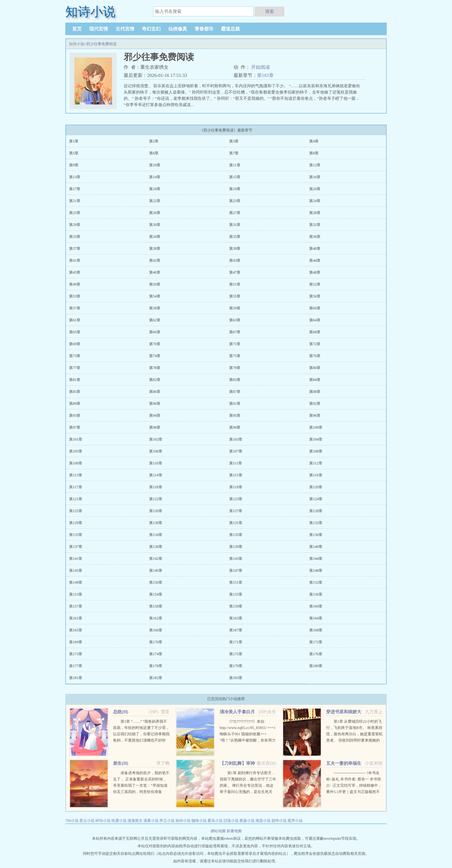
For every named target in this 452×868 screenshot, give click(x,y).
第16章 (315, 177)
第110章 (156, 463)
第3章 (234, 141)
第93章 (75, 415)
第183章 (265, 75)
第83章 (235, 380)
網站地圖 (219, 831)
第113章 (76, 475)
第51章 (235, 284)
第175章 (236, 654)
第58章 (155, 308)
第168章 (316, 630)
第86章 (155, 392)
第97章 (75, 427)
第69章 (75, 344)
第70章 (155, 344)
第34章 (155, 237)
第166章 (156, 630)
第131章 (236, 523)
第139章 (236, 547)
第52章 (315, 284)
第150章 (156, 582)
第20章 (315, 189)
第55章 (235, 296)
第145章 (76, 571)
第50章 (155, 284)
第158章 (156, 606)
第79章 (235, 368)
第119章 (236, 487)
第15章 (235, 177)
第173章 (76, 654)
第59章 (235, 308)
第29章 (75, 225)
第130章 (156, 523)
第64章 (315, 320)
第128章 (316, 511)
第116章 (316, 475)
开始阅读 (261, 67)
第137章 (76, 547)
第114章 (156, 475)
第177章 (76, 666)
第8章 (314, 153)
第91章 (235, 404)
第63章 (235, 320)
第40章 (315, 249)
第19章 (235, 189)
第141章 (76, 559)
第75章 (235, 356)
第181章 (76, 678)
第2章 (154, 141)
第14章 (155, 177)
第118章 (156, 487)
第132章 (316, 523)
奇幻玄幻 (151, 29)
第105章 (76, 451)
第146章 (156, 571)
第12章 (315, 165)
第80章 (315, 368)
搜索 (270, 11)
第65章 (75, 332)
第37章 (75, 249)
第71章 (235, 344)
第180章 (316, 666)
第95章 (235, 415)
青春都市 (204, 29)
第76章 (315, 356)
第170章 (156, 642)
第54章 (155, 296)
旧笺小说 (231, 821)
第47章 (235, 272)
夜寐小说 (247, 821)
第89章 (75, 404)
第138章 (156, 547)
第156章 (316, 594)
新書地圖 (234, 831)
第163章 (236, 618)
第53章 (75, 296)
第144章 (316, 559)
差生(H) (121, 763)
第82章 (155, 380)
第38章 (155, 249)
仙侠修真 (178, 29)
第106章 (156, 451)
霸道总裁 (230, 29)
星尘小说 (87, 821)
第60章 (315, 308)
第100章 (316, 427)
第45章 (75, 272)
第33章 (75, 237)
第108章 (316, 451)
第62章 (155, 320)
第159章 (236, 606)
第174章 (156, 654)
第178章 (156, 666)
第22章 (155, 201)
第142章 (156, 559)
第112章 (316, 463)
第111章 (236, 463)
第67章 (235, 332)
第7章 (234, 153)
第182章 (156, 678)
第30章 (155, 225)
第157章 (76, 606)
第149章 (76, 582)
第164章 (316, 618)
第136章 (316, 535)
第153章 (76, 594)
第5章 (74, 153)
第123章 (236, 499)
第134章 (156, 535)
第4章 (314, 141)
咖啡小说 (199, 821)
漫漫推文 (135, 821)
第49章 (75, 284)
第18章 (155, 189)
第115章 (236, 475)
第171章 (236, 642)
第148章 (316, 571)
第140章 (316, 547)
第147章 (236, 571)
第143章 (236, 559)
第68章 (315, 332)
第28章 (315, 213)
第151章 (236, 582)
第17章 (75, 189)
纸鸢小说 (119, 821)
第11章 (235, 165)
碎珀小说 (103, 821)
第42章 (155, 260)
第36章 (315, 237)
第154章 (156, 594)
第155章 (236, 594)
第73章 (75, 356)
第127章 (236, 511)
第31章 (235, 225)
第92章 (315, 404)
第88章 (315, 392)
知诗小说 (77, 44)
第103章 (236, 439)
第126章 (156, 511)
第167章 (236, 630)
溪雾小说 (151, 821)
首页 (77, 29)
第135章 (236, 535)
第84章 (315, 380)
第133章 (76, 535)
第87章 (235, 392)
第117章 (76, 487)
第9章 (74, 165)
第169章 (76, 642)
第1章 (74, 141)
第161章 (76, 618)
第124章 (316, 499)
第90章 (155, 404)
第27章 (235, 213)
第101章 (76, 439)
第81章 (75, 380)
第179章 (236, 666)
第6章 (154, 153)
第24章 (315, 201)
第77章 (75, 368)
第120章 (316, 487)
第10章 (155, 165)
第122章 (156, 499)
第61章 (75, 320)
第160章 (316, 606)
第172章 (316, 642)
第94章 (155, 415)
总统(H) (121, 712)
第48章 (315, 272)
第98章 (155, 427)
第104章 (316, 439)
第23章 (235, 201)
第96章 (315, 415)
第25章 (75, 213)
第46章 (155, 272)
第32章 (315, 225)
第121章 (76, 499)
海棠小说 (263, 821)
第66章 (155, 332)
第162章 (156, 618)
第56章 (315, 296)
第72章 (315, 344)
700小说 (72, 821)
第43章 (235, 260)
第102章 (156, 439)
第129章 (76, 523)
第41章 (75, 260)
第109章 (76, 463)
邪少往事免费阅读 (101, 44)
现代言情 (99, 29)
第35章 (235, 237)
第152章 (316, 582)
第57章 (75, 308)
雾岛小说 (215, 821)
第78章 (155, 368)
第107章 (236, 451)
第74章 (155, 356)
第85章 (75, 392)
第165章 (76, 630)
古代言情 (125, 29)
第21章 (75, 201)
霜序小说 (295, 821)
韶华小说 (279, 821)
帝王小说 (167, 821)
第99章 (235, 427)
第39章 (235, 249)
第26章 (155, 213)
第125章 (76, 511)
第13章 (75, 177)
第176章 (316, 654)
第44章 (315, 260)
